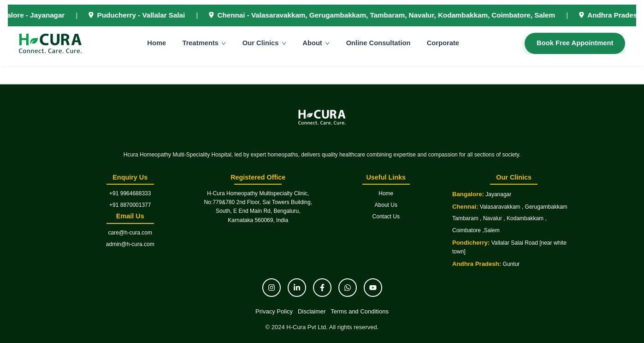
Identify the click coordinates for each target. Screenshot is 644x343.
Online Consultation (379, 44)
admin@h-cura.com (130, 244)
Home (158, 44)
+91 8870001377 (130, 205)
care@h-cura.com (130, 233)
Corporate (444, 44)
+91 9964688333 (130, 193)
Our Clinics (266, 44)
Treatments (205, 44)
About (317, 44)
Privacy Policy (274, 311)
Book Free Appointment (573, 44)
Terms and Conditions (360, 311)
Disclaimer (312, 311)
